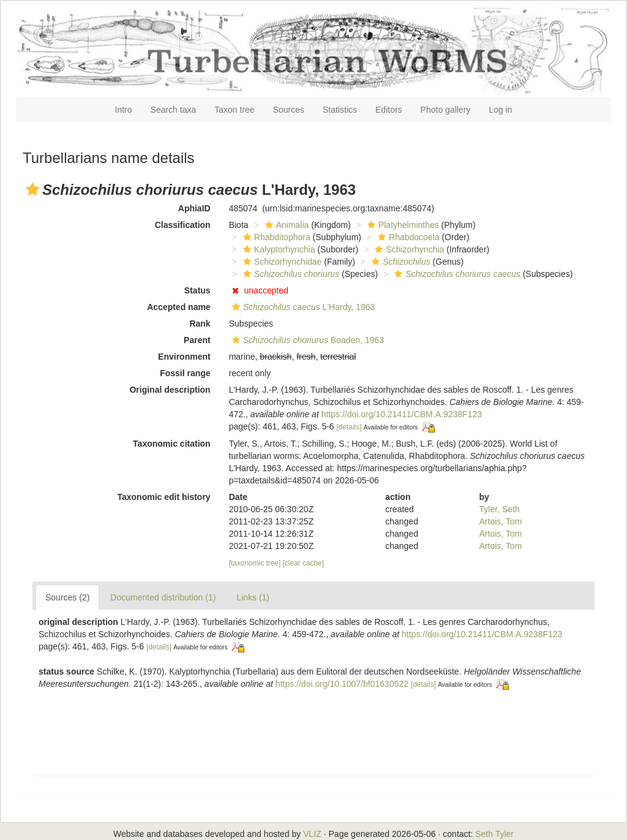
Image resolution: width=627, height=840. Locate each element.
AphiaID (194, 208)
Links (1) (253, 597)
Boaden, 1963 (306, 340)
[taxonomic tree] (255, 563)
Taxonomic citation (172, 444)
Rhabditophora (275, 237)
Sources (289, 110)
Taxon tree (234, 110)
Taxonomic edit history (163, 497)
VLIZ (312, 834)
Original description (170, 390)
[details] (349, 427)
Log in (500, 110)
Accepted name (178, 307)
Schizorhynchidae (281, 262)
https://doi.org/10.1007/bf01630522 (342, 684)
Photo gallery (446, 110)
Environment (184, 357)
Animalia (286, 225)
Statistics (340, 110)
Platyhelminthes (402, 225)
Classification (183, 225)
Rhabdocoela (407, 237)
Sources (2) (67, 597)
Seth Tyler (494, 834)
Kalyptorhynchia (278, 249)
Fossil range (185, 373)
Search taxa (174, 110)
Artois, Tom (501, 521)
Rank (200, 324)
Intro (124, 110)
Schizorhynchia (408, 249)
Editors (389, 110)
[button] (32, 189)
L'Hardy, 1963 (302, 307)
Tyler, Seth (500, 509)
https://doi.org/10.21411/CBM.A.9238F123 (402, 414)
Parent (197, 340)
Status (197, 290)
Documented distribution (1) (163, 597)
